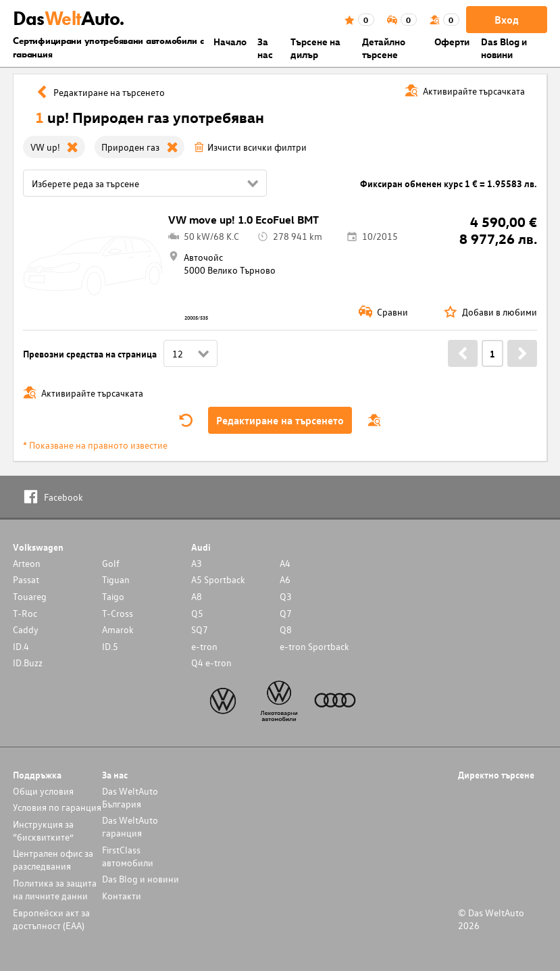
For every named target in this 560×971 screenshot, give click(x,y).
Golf (111, 563)
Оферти (452, 42)
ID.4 (21, 646)
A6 (285, 579)
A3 (197, 563)
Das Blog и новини (504, 48)
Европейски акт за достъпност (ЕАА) (51, 919)
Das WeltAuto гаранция (130, 826)
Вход (507, 20)
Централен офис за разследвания (53, 860)
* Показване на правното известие (95, 445)
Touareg (30, 596)
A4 (285, 563)
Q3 (286, 596)
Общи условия (43, 791)
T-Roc (25, 613)
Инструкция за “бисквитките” (43, 830)
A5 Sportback (218, 579)
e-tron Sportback (314, 646)
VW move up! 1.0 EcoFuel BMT (244, 220)
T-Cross (118, 613)
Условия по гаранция (57, 807)
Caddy (26, 629)
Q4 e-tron (211, 663)
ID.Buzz (28, 663)
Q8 (286, 629)
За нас (265, 48)
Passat (26, 579)
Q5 (197, 613)
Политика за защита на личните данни (55, 889)
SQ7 (200, 629)
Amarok (118, 629)
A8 (197, 596)
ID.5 (110, 646)
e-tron (204, 646)
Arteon (27, 563)
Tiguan (116, 579)
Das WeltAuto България (130, 797)
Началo (230, 42)
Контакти (122, 896)
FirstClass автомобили (128, 856)
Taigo (113, 596)
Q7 (286, 613)
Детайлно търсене (384, 48)
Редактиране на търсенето (280, 420)
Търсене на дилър (315, 48)
